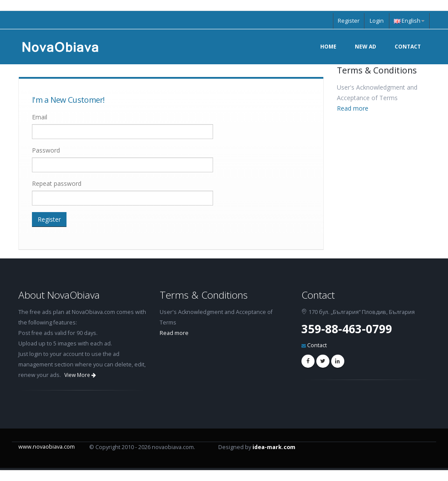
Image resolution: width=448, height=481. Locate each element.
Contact (408, 47)
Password (46, 150)
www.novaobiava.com (47, 447)
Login (377, 21)
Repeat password (57, 183)
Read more (353, 108)
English (409, 21)
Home (328, 47)
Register (349, 21)
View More (80, 375)
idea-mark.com (274, 447)
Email (40, 117)
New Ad (366, 47)
